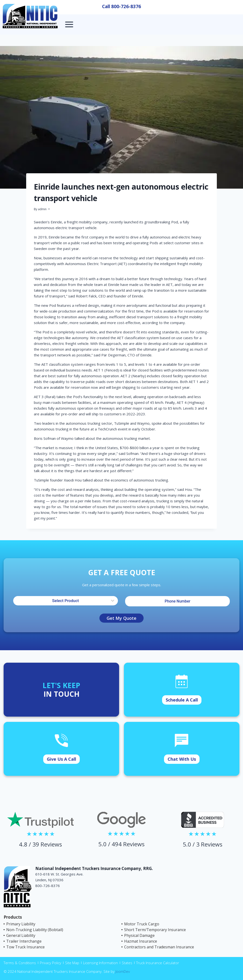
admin (42, 209)
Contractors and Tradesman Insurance (159, 947)
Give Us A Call (61, 759)
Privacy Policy (51, 963)
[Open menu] (69, 24)
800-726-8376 (126, 6)
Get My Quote (121, 618)
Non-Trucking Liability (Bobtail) (35, 930)
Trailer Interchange (24, 941)
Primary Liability (21, 924)
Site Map (72, 963)
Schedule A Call (182, 700)
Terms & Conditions (20, 963)
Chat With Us (182, 759)
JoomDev (123, 971)
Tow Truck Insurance (25, 947)
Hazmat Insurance (141, 941)
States (127, 963)
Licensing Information (100, 963)
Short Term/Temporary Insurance (155, 930)
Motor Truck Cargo (142, 924)
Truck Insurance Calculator (158, 963)
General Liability (21, 935)
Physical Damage (139, 935)
